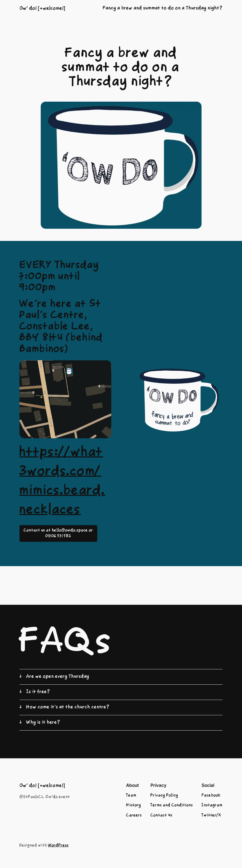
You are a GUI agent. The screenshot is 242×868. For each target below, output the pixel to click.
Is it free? (38, 692)
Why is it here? (43, 723)
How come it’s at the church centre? (68, 707)
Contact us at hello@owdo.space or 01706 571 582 (58, 533)
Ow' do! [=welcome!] (43, 9)
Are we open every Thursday (58, 677)
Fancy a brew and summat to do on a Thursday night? (163, 8)
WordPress (58, 846)
